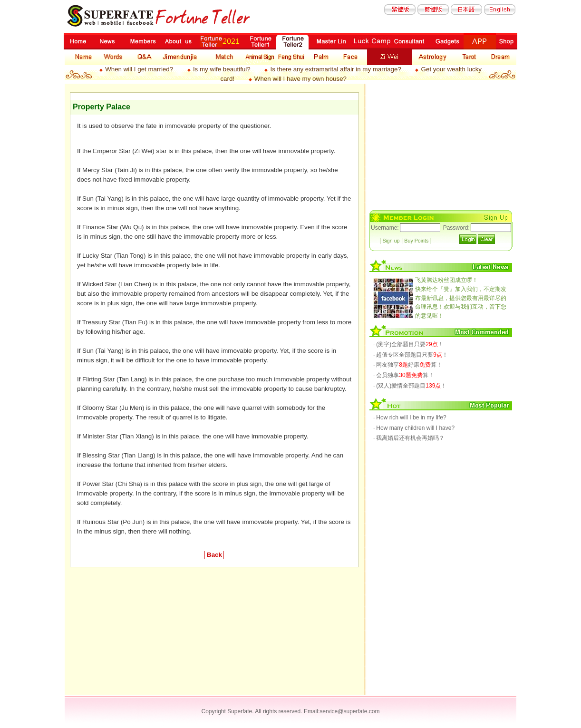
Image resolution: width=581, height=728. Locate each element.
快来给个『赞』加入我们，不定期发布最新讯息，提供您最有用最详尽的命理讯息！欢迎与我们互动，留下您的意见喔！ (461, 298)
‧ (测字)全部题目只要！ (408, 344)
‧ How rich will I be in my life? (410, 417)
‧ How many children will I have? (414, 428)
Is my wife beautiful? (222, 69)
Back (214, 555)
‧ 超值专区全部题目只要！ (411, 355)
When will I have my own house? (300, 79)
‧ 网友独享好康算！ (408, 365)
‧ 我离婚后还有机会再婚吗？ (409, 438)
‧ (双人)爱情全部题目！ (410, 386)
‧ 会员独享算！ (404, 375)
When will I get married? (139, 69)
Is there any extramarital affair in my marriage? (335, 69)
